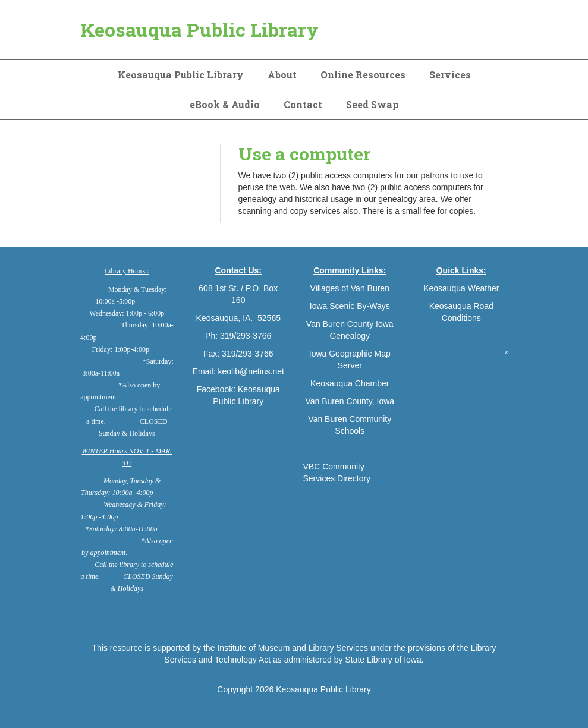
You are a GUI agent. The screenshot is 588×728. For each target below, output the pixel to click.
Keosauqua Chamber (350, 383)
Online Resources (363, 75)
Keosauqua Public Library (199, 29)
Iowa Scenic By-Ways (350, 306)
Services (450, 75)
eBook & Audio (225, 104)
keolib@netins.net (251, 371)
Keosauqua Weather (461, 288)
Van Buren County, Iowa (350, 401)
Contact (303, 104)
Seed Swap (372, 104)
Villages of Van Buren (350, 288)
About (282, 75)
